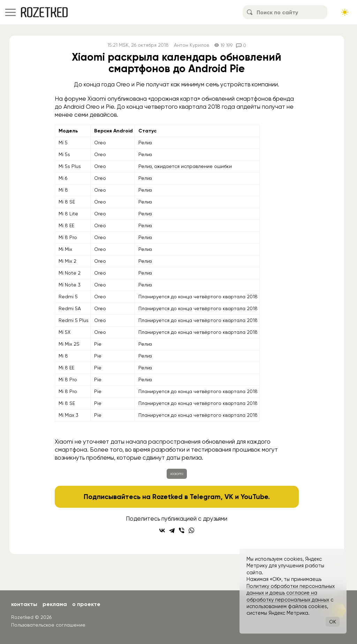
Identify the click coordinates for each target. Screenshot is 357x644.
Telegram (205, 497)
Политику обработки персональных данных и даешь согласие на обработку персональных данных (291, 593)
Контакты (24, 604)
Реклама (55, 604)
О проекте (86, 604)
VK (229, 497)
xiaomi (177, 474)
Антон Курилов (192, 45)
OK (333, 622)
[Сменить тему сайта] (345, 12)
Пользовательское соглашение (48, 625)
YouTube (254, 497)
